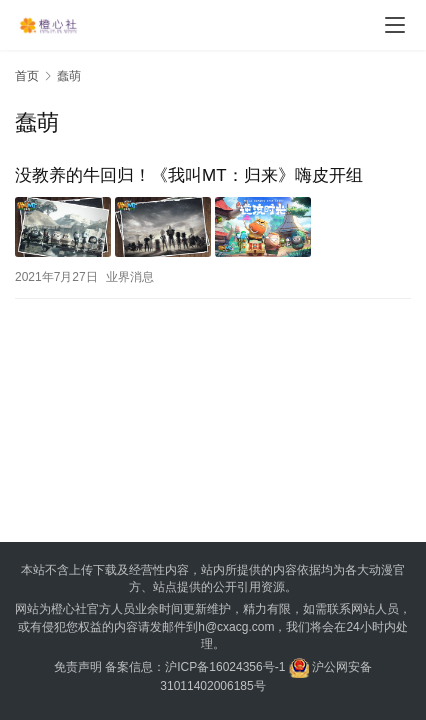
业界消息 (130, 277)
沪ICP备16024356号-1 (225, 667)
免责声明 (78, 667)
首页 (27, 76)
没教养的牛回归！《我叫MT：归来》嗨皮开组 (189, 175)
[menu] (395, 25)
